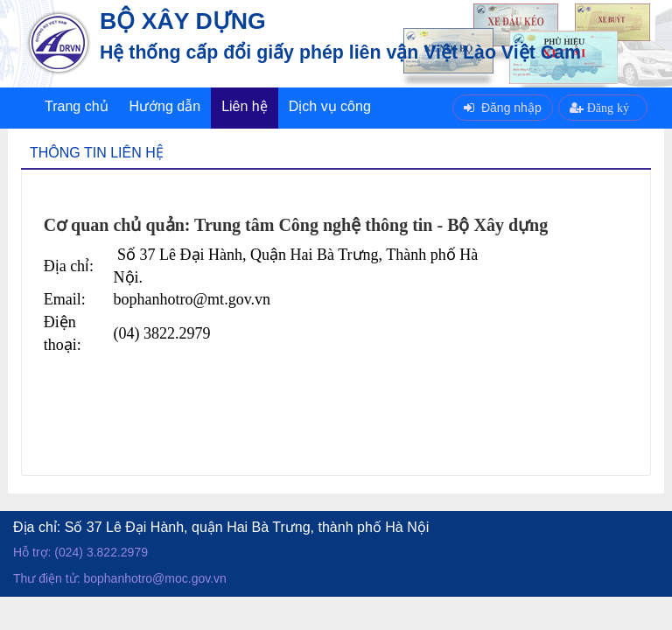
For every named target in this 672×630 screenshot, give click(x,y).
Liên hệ (245, 106)
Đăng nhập (503, 108)
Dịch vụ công (330, 106)
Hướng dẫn (165, 106)
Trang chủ (77, 106)
